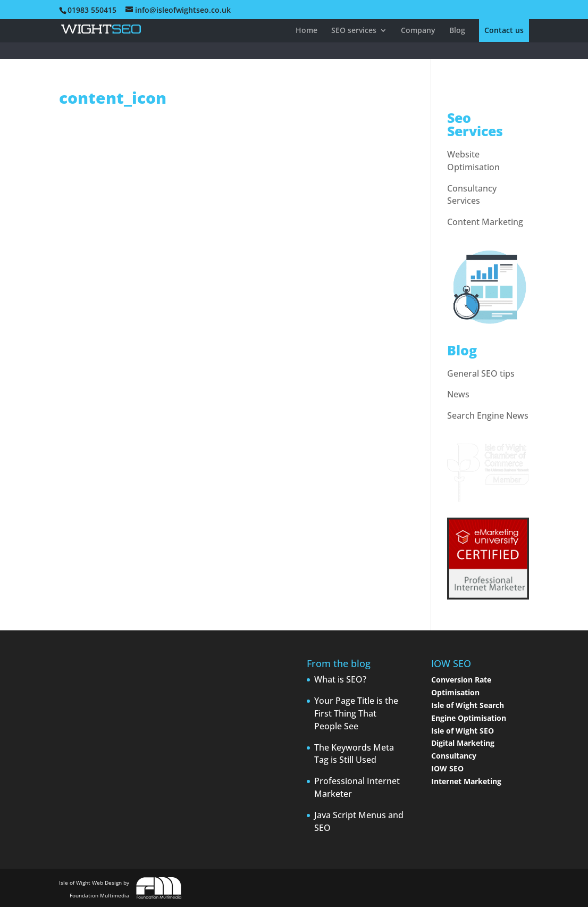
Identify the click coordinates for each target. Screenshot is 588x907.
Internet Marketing (466, 781)
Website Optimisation (473, 161)
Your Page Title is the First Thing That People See (356, 713)
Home (306, 31)
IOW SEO (447, 768)
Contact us (504, 31)
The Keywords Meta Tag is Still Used (354, 754)
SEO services (354, 31)
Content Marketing (485, 222)
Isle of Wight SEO (463, 731)
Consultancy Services (472, 195)
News (458, 394)
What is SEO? (340, 679)
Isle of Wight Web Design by (94, 889)
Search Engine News (488, 415)
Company (418, 31)
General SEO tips (481, 373)
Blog (457, 31)
